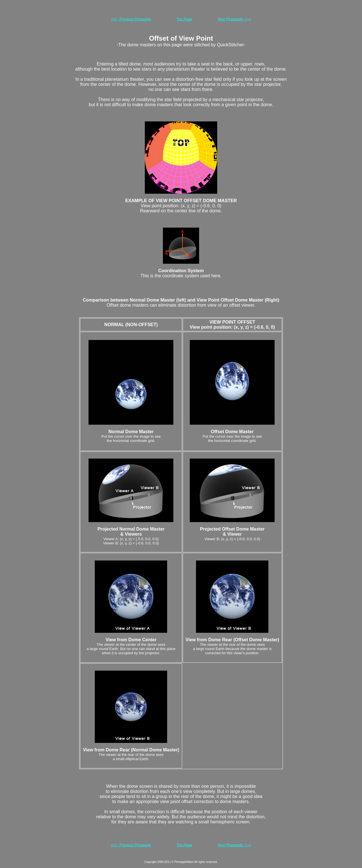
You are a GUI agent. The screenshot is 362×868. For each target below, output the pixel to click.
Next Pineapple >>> (234, 19)
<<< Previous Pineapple (131, 19)
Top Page (184, 19)
